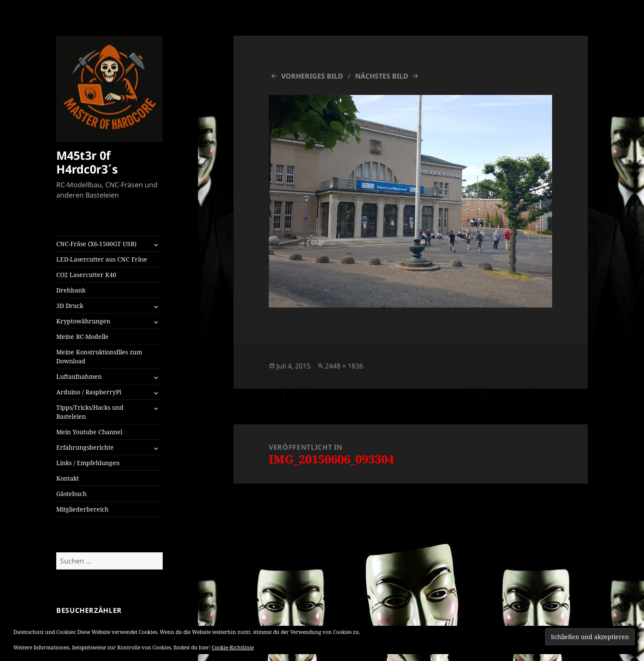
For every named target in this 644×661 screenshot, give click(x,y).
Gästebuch (71, 494)
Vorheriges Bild (312, 76)
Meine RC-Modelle (82, 337)
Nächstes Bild (382, 76)
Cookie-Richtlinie (233, 647)
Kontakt (68, 478)
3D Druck (70, 306)
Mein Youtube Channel (89, 432)
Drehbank (71, 290)
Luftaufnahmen (79, 376)
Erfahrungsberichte (85, 447)
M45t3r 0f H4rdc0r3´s (87, 162)
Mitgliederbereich (82, 509)
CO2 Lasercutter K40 (86, 275)
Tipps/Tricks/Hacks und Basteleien (90, 412)
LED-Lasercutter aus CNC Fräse (102, 259)
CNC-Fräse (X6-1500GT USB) (96, 244)
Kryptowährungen (83, 321)
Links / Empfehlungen (88, 463)
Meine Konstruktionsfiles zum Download (99, 356)
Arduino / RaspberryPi (89, 392)
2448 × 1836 (344, 366)
